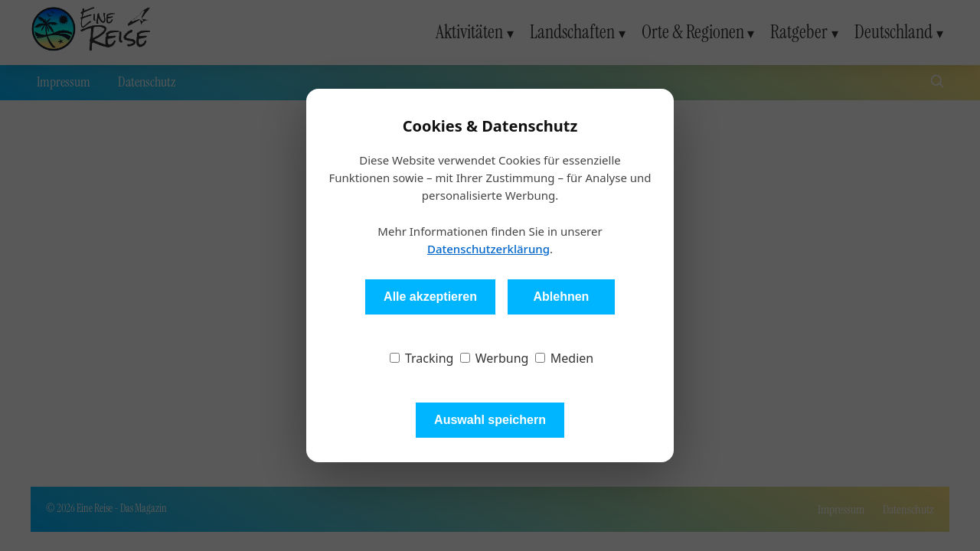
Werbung (495, 358)
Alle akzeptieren (430, 297)
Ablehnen (561, 297)
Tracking (422, 358)
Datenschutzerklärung (488, 249)
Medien (565, 358)
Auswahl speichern (490, 420)
